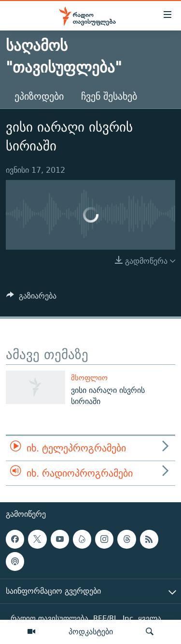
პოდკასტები (91, 631)
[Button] (31, 298)
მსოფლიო (89, 378)
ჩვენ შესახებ (109, 96)
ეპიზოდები (39, 96)
